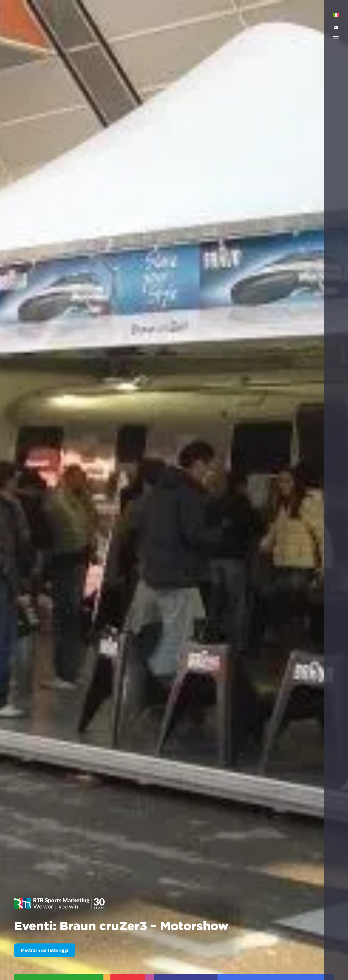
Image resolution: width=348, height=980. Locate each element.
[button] (336, 27)
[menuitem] (336, 15)
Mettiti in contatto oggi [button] (45, 950)
